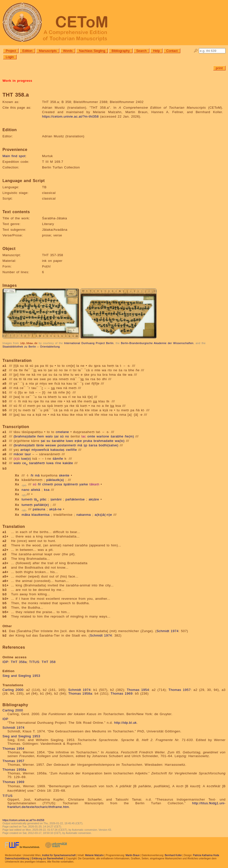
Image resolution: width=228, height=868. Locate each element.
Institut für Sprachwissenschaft (59, 855)
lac (84, 436)
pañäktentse (75, 499)
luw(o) (26, 458)
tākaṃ (94, 484)
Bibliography (121, 51)
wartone (103, 436)
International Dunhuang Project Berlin (89, 343)
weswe (51, 445)
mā (80, 445)
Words (68, 51)
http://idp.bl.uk (125, 722)
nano (25, 489)
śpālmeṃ (71, 484)
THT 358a (19, 662)
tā (36, 499)
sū (62, 436)
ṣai (56, 436)
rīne (58, 463)
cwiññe (71, 449)
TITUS (34, 662)
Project (11, 51)
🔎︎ (196, 51)
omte (91, 436)
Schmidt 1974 (168, 631)
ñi (32, 475)
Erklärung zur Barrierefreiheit (47, 858)
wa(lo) (120, 441)
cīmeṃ (48, 484)
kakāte (68, 463)
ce (25, 463)
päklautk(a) (55, 480)
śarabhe (117, 436)
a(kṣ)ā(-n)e (103, 514)
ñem (41, 436)
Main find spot (14, 156)
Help (156, 51)
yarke (84, 484)
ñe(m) (129, 436)
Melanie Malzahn (94, 855)
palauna (39, 509)
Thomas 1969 (122, 693)
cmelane (62, 432)
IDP (5, 662)
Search (141, 51)
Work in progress (17, 81)
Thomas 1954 (138, 690)
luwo (70, 441)
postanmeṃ (67, 445)
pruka (88, 441)
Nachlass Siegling (92, 51)
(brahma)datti (24, 445)
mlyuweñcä (40, 449)
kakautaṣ (57, 449)
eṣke (78, 441)
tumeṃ (27, 499)
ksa (47, 489)
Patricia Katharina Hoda (206, 855)
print (219, 68)
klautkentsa (41, 514)
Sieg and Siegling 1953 (21, 675)
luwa (50, 463)
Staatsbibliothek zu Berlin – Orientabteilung (31, 346)
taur (28, 454)
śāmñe (58, 458)
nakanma (84, 514)
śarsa (93, 445)
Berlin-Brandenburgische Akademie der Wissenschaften (157, 343)
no (67, 436)
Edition (27, 51)
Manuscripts (48, 51)
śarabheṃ (37, 463)
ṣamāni (56, 499)
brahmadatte (103, 441)
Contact (172, 51)
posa (58, 484)
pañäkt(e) (41, 505)
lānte (40, 445)
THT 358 (49, 662)
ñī (39, 484)
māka (26, 514)
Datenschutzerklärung (17, 858)
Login (10, 57)
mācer (19, 454)
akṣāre (94, 499)
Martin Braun (133, 855)
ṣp (85, 445)
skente (64, 475)
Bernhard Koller (173, 855)
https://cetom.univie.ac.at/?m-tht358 (70, 116)
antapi (25, 449)
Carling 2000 (13, 690)
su (48, 441)
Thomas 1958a (80, 693)
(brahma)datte (25, 436)
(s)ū (17, 458)
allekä (36, 489)
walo (49, 436)
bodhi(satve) (108, 445)
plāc (43, 499)
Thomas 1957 (180, 690)
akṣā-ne (55, 509)
